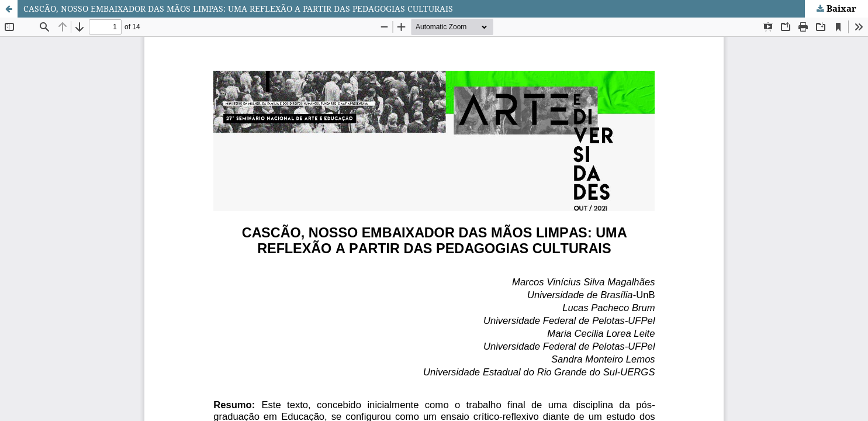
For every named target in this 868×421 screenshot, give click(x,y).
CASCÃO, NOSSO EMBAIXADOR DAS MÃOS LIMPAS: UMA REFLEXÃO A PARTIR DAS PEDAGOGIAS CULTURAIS (238, 8)
